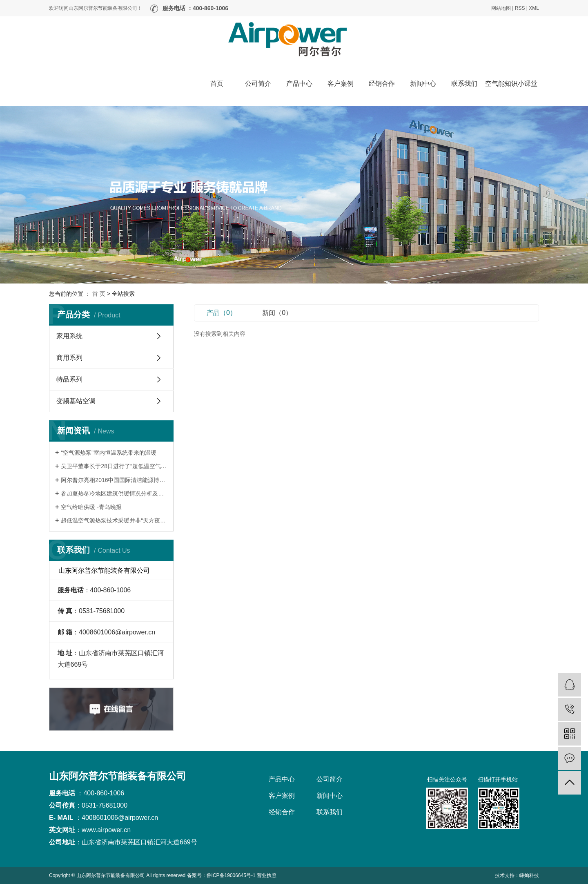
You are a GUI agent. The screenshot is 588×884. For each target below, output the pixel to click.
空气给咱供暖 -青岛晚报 (91, 507)
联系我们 (464, 84)
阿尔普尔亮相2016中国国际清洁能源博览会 (114, 480)
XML (534, 8)
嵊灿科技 (529, 875)
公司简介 (258, 84)
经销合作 (382, 84)
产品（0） (222, 313)
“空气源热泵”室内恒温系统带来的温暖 (108, 453)
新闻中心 (423, 84)
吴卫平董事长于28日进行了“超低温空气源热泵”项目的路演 (114, 466)
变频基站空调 (76, 401)
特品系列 (69, 379)
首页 (217, 84)
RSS (520, 8)
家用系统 (69, 336)
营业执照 (267, 875)
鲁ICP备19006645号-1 (231, 875)
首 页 (99, 294)
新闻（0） (277, 313)
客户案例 (341, 84)
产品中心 (299, 84)
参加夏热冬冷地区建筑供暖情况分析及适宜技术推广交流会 (114, 493)
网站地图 (501, 8)
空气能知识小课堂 (511, 84)
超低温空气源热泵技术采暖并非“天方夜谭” (114, 520)
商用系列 (69, 358)
